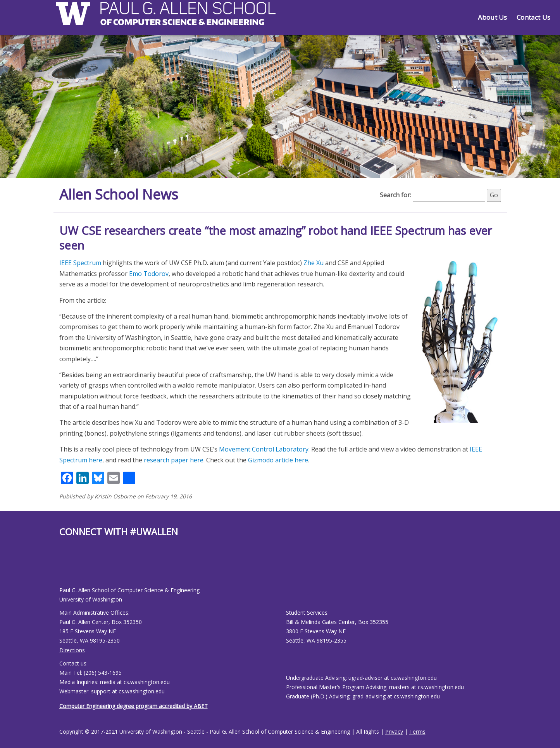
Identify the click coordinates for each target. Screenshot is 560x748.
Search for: (395, 195)
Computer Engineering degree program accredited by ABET (134, 706)
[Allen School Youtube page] (65, 568)
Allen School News (119, 194)
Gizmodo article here (278, 460)
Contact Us (533, 17)
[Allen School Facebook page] (61, 568)
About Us (492, 17)
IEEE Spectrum (80, 263)
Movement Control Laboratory (264, 449)
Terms (417, 732)
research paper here (174, 460)
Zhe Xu (314, 263)
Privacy (394, 732)
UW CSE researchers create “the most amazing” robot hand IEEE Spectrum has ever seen (276, 238)
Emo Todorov (149, 274)
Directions (72, 650)
